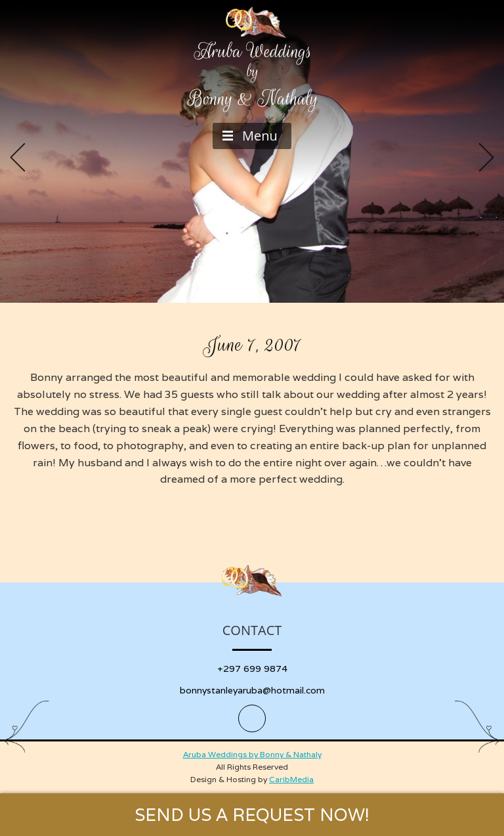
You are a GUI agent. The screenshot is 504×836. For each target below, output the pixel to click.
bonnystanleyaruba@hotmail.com (252, 690)
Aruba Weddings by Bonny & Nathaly (252, 754)
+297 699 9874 (252, 669)
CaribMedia (291, 779)
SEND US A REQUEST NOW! (252, 815)
